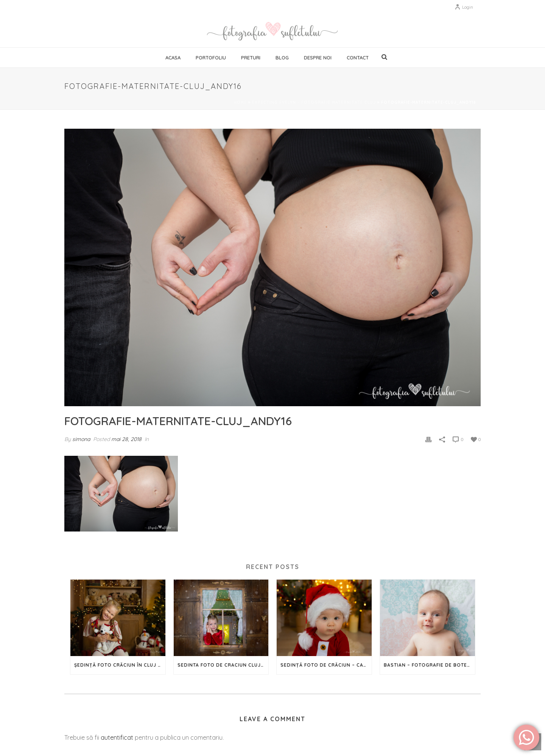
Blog (282, 58)
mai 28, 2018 (126, 439)
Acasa (173, 58)
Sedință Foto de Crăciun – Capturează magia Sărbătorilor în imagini (326, 665)
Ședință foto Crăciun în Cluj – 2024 (120, 665)
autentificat (117, 737)
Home (240, 102)
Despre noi (318, 58)
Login (464, 7)
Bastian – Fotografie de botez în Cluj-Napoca (429, 665)
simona (81, 439)
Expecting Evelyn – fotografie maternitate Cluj (314, 102)
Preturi (251, 58)
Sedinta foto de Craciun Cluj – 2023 (223, 665)
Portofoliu (211, 58)
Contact (358, 58)
